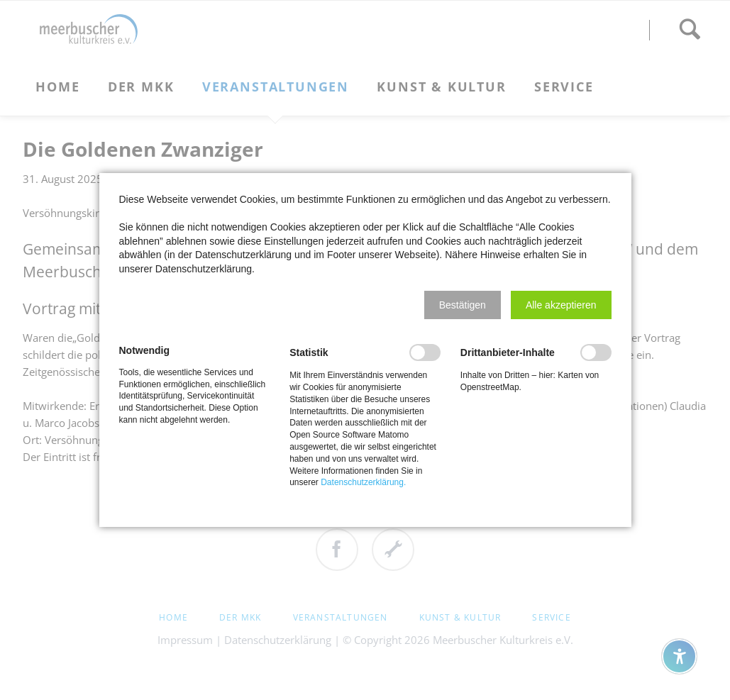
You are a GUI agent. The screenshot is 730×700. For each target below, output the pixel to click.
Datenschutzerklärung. (363, 482)
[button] (463, 305)
